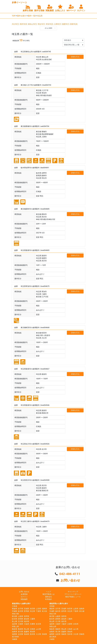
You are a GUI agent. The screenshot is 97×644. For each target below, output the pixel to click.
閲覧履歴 (24, 599)
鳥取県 (14, 629)
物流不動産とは (48, 594)
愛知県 (26, 619)
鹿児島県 (15, 637)
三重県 (32, 619)
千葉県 (38, 611)
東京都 (44, 611)
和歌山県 (15, 627)
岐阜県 (14, 619)
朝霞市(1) (66, 24)
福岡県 (14, 634)
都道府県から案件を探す (59, 604)
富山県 (14, 621)
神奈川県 (15, 614)
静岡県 (20, 619)
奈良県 (38, 624)
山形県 (38, 609)
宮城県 (26, 609)
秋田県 (32, 609)
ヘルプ (48, 592)
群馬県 (26, 611)
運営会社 (48, 597)
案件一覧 (32, 16)
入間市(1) (58, 24)
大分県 (38, 634)
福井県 (26, 621)
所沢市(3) (23, 24)
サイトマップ (73, 592)
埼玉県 (40, 16)
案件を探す (22, 16)
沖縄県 (14, 639)
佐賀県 (20, 634)
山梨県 (20, 616)
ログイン (24, 597)
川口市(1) (15, 24)
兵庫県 (32, 624)
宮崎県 (44, 634)
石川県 (20, 621)
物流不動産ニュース (73, 597)
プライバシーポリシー (73, 594)
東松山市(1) (32, 24)
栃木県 (20, 611)
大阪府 (26, 624)
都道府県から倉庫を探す (21, 604)
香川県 (20, 632)
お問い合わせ (70, 580)
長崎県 (26, 634)
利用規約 (48, 599)
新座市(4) (74, 24)
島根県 (20, 629)
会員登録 (24, 594)
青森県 (14, 609)
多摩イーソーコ (19, 2)
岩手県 (20, 609)
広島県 (32, 629)
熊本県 (32, 634)
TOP (14, 16)
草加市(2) (49, 24)
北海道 (14, 606)
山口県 (38, 629)
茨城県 (14, 611)
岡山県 (26, 629)
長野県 (26, 616)
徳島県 (14, 632)
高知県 (32, 632)
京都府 (20, 624)
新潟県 (14, 616)
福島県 (44, 609)
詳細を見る (75, 57)
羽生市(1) (41, 24)
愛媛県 (26, 632)
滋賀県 (14, 624)
